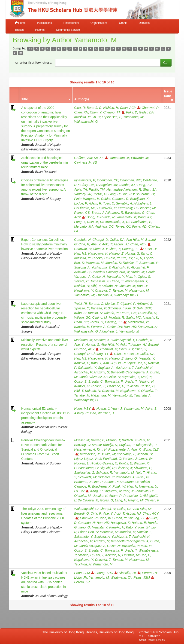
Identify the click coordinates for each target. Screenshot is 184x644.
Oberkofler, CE (108, 180)
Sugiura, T (127, 445)
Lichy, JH (81, 577)
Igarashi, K (150, 317)
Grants (123, 23)
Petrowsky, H (127, 208)
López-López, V (85, 459)
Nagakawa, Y (84, 290)
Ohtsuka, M (127, 286)
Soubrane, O (145, 194)
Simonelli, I (115, 308)
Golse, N (98, 277)
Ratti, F (143, 440)
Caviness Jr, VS (86, 162)
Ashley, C (81, 413)
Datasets (144, 23)
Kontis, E (126, 463)
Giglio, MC (133, 317)
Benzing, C (82, 445)
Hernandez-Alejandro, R (124, 189)
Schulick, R (104, 473)
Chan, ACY (130, 108)
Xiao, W (95, 413)
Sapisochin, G (84, 473)
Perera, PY (150, 573)
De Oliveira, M (88, 500)
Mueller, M (82, 440)
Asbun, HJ (121, 244)
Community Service (68, 30)
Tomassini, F (99, 281)
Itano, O (147, 253)
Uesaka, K (100, 496)
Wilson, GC (82, 317)
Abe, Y (96, 244)
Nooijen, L (81, 463)
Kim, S (130, 308)
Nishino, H (111, 108)
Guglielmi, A (112, 491)
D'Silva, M (108, 454)
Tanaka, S (95, 313)
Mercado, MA (84, 226)
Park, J (128, 491)
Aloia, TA (81, 189)
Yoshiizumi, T (101, 267)
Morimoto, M (95, 263)
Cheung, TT (114, 112)
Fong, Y (80, 222)
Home (20, 23)
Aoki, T (107, 244)
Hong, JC (144, 185)
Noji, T (140, 473)
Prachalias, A (125, 477)
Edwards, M (139, 158)
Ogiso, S (144, 277)
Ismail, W (145, 459)
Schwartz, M (87, 477)
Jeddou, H (145, 454)
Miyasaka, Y (115, 277)
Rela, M (93, 222)
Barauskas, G (135, 213)
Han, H (132, 486)
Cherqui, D (100, 240)
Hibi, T (95, 286)
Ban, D (142, 286)
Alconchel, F (140, 267)
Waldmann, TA (121, 577)
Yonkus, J (130, 459)
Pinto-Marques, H (87, 199)
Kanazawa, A (147, 327)
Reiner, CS (82, 213)
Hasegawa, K (98, 253)
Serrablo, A (124, 203)
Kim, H (102, 449)
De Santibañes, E (139, 222)
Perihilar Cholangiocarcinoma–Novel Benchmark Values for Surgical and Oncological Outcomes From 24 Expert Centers (43, 449)
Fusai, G (143, 477)
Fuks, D (132, 112)
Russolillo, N (147, 313)
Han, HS (80, 253)
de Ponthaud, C (110, 459)
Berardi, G (94, 108)
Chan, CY (81, 322)
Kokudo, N (107, 217)
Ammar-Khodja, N (104, 445)
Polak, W (119, 486)
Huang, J (103, 409)
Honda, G (132, 253)
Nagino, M (136, 500)
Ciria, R (80, 108)
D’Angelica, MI (107, 185)
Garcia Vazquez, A (92, 546)
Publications (45, 23)
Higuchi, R (107, 468)
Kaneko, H (99, 258)
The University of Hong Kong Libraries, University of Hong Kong (89, 632)
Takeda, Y (111, 313)
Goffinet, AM (83, 158)
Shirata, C (81, 281)
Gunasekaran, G (86, 468)
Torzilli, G (100, 194)
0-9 (30, 49)
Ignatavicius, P (85, 180)
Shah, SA (150, 189)
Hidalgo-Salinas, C (104, 463)
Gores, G (107, 500)
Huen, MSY (84, 409)
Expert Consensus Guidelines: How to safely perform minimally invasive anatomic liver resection (45, 244)
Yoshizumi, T (124, 368)
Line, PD (128, 194)
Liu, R (96, 117)
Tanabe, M (120, 290)
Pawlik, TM (97, 189)
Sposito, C (82, 308)
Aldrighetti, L (143, 203)
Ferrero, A (98, 327)
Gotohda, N (82, 240)
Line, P (98, 482)
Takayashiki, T (146, 445)
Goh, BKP (144, 308)
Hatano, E (116, 253)
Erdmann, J (82, 482)
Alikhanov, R (114, 213)
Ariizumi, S (82, 272)
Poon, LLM (84, 573)
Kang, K (96, 491)
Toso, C (109, 203)
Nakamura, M (139, 290)
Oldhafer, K (106, 477)
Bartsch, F (129, 440)
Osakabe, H (116, 386)
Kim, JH (126, 258)
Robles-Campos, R (115, 199)
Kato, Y (114, 258)
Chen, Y (96, 112)
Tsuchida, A (104, 295)
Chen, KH (81, 112)
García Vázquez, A (92, 377)
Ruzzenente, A (119, 449)
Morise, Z (112, 304)
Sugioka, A (82, 267)
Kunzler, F (81, 386)
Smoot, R (111, 482)
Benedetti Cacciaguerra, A (110, 272)
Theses (19, 30)
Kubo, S (80, 313)
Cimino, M (100, 317)
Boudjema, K (139, 199)
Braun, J (98, 213)
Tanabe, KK (127, 185)
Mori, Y (131, 277)
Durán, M (138, 272)
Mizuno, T (113, 440)
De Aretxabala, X (112, 222)
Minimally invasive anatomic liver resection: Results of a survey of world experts (45, 345)
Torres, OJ (123, 226)
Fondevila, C (144, 491)
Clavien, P (152, 500)
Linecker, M (147, 208)
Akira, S (151, 409)
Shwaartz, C (143, 468)
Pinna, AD (139, 226)
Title (25, 99)
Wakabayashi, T (136, 281)
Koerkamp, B (126, 454)
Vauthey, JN (83, 194)
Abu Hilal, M (135, 240)
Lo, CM (81, 491)
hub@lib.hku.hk (156, 640)
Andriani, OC (104, 226)
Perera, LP (82, 582)
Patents (40, 30)
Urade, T (116, 281)
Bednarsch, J (89, 454)
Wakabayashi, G (86, 122)
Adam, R (95, 203)
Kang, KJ (145, 217)
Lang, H (114, 194)
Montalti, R (116, 317)
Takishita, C (134, 386)
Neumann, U (148, 486)
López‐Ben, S (136, 363)
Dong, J (92, 217)
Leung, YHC (106, 573)
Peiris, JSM (144, 577)
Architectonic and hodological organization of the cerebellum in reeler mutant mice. (45, 162)
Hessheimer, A (85, 449)
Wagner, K (141, 463)
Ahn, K (136, 449)
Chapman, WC (131, 180)
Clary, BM (87, 185)
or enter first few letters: (34, 63)
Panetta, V (98, 308)
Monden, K (113, 263)
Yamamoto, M (133, 117)
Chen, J (108, 413)
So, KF (101, 158)
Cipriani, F (128, 304)
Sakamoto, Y (149, 263)
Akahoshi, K (121, 267)
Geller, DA (146, 112)
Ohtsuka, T (103, 290)
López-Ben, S (112, 117)
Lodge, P (81, 203)
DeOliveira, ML (85, 208)
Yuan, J (116, 409)
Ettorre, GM (128, 313)
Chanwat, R (150, 108)
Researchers (71, 23)
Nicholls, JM (129, 573)
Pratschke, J (132, 496)
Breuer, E (97, 440)
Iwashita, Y (82, 117)
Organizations (99, 23)
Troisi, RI (80, 304)
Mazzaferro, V (138, 322)
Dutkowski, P (107, 208)
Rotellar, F (130, 263)
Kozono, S (98, 386)
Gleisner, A (124, 468)
